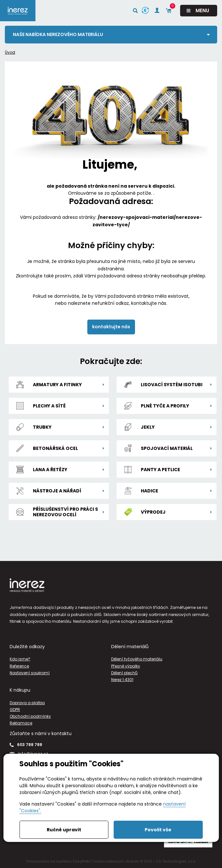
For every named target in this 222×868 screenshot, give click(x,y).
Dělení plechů (124, 673)
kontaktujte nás (111, 327)
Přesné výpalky (126, 666)
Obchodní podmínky (30, 716)
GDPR (15, 709)
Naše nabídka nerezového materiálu (58, 34)
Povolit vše (158, 830)
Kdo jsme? (20, 659)
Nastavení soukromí (30, 673)
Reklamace (21, 723)
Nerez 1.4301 (122, 680)
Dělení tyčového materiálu (137, 659)
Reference (19, 666)
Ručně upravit (64, 830)
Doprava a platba (27, 703)
